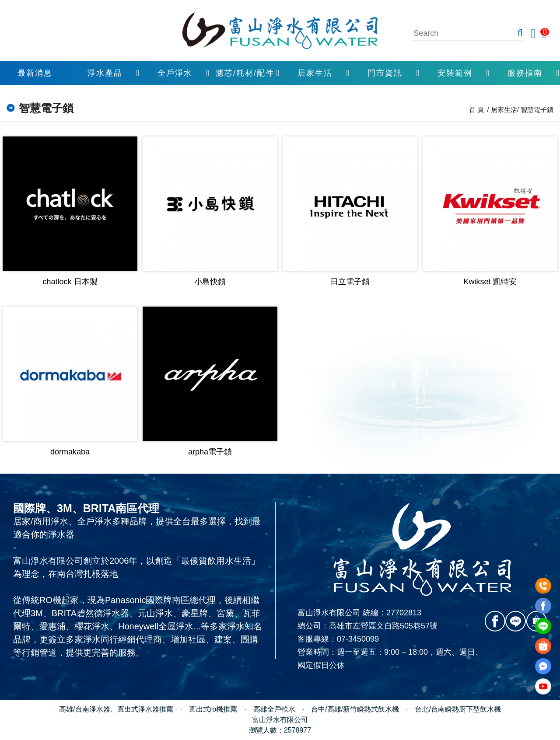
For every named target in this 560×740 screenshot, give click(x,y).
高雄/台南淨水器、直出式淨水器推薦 (116, 709)
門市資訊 (385, 73)
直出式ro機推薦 (213, 709)
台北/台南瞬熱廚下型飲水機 (458, 709)
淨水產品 (105, 73)
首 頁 (476, 110)
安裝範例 (455, 73)
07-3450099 (358, 639)
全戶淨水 (175, 73)
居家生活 (315, 73)
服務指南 (525, 73)
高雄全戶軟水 (274, 709)
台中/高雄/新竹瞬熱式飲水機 (355, 709)
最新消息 (35, 73)
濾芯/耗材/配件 (245, 73)
